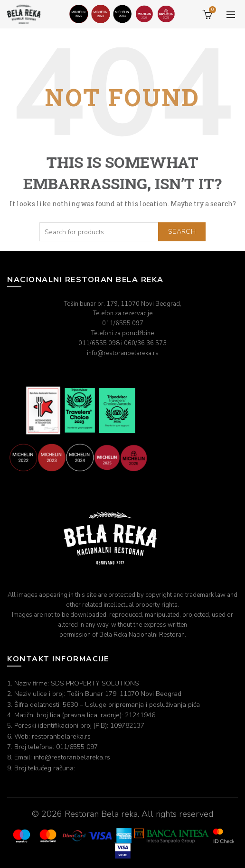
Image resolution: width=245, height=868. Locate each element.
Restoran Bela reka (101, 814)
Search (182, 232)
